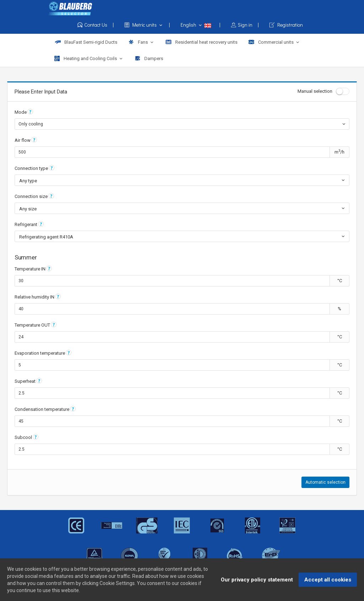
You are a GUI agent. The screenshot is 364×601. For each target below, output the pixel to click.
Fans (141, 42)
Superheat (25, 381)
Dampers (149, 58)
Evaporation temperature (40, 353)
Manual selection (323, 91)
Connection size (31, 196)
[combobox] (182, 124)
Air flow (23, 140)
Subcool (23, 437)
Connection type (31, 168)
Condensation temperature (42, 409)
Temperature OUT (32, 325)
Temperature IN (30, 269)
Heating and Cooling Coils (89, 58)
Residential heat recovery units (201, 42)
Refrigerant (26, 224)
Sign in (245, 25)
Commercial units (274, 42)
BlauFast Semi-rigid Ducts (86, 42)
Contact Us (96, 25)
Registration (286, 25)
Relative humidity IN (34, 297)
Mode (21, 112)
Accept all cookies (328, 581)
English (200, 25)
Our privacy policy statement (257, 581)
